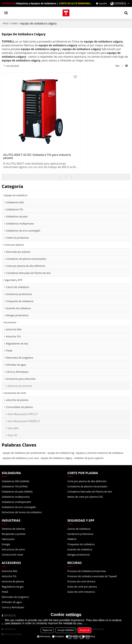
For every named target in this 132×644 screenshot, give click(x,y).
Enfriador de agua (12, 586)
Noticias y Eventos (78, 608)
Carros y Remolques (13, 591)
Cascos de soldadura (79, 513)
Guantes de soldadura (80, 533)
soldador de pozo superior (89, 442)
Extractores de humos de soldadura (22, 496)
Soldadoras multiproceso (16, 481)
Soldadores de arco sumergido (19, 491)
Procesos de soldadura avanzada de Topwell (92, 560)
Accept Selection (66, 630)
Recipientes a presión (14, 518)
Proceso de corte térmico (81, 565)
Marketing (89, 636)
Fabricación (8, 523)
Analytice (58, 636)
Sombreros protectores (80, 518)
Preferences (73, 636)
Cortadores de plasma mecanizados (87, 470)
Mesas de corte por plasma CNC (85, 481)
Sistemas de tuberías (13, 513)
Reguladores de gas (13, 570)
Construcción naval (12, 538)
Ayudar (103, 3)
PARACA (72, 523)
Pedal (5, 576)
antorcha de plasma (13, 565)
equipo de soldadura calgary (57, 442)
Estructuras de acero (13, 533)
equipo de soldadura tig (61, 437)
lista (122, 66)
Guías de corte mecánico (81, 576)
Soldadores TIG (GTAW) (15, 470)
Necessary (44, 636)
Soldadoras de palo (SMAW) (17, 475)
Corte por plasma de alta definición (87, 465)
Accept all (84, 630)
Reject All (47, 630)
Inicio (6, 23)
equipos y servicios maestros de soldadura (100, 437)
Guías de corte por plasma (82, 570)
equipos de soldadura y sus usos (21, 442)
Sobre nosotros (10, 608)
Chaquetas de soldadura (81, 528)
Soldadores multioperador (16, 486)
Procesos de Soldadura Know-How (87, 555)
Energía (6, 528)
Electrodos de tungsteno (15, 581)
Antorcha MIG (9, 555)
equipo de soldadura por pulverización (24, 437)
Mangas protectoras (79, 538)
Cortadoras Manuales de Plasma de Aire (90, 475)
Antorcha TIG (9, 560)
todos (15, 23)
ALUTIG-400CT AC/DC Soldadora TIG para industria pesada (31, 140)
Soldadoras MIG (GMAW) (15, 465)
